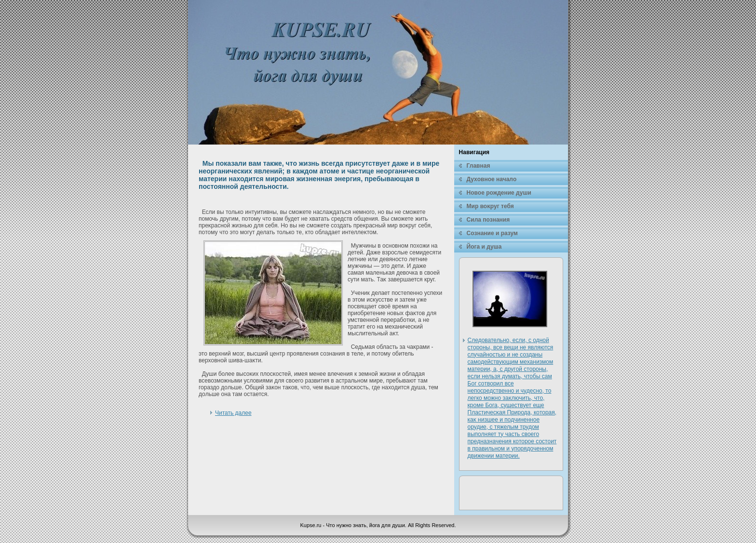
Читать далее (233, 413)
